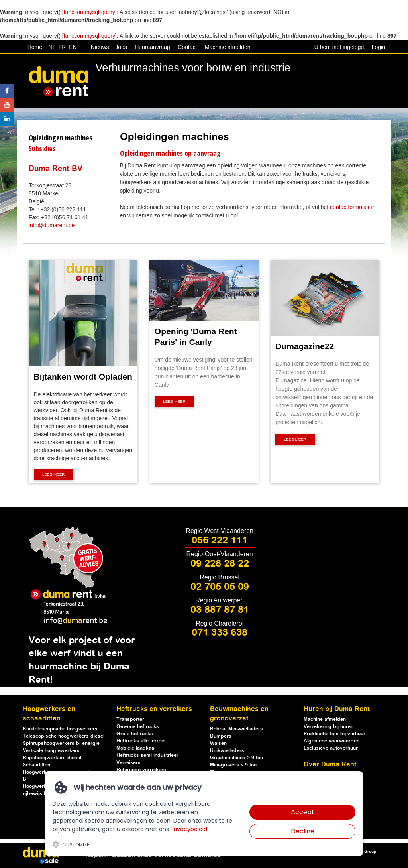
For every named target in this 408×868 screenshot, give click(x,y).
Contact (187, 47)
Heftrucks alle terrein (141, 741)
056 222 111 (220, 541)
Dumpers (221, 736)
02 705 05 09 (220, 587)
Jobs (119, 47)
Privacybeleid (189, 829)
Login (379, 47)
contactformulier (350, 207)
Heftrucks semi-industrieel (147, 755)
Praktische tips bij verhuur (334, 734)
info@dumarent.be (52, 225)
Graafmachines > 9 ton (236, 758)
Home (35, 47)
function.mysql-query (89, 12)
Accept (303, 812)
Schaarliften (36, 765)
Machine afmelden (227, 47)
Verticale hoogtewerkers (51, 751)
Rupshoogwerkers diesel (52, 758)
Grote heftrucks (135, 734)
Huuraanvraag (152, 47)
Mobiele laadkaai (136, 748)
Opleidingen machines (61, 138)
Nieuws (100, 47)
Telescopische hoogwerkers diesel (64, 736)
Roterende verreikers (141, 770)
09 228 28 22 (220, 564)
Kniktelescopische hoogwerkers (60, 729)
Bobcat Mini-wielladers (236, 729)
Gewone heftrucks (138, 727)
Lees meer (54, 475)
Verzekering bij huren (329, 727)
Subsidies (42, 148)
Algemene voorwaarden (331, 741)
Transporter (130, 719)
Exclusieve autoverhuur (331, 748)
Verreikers (128, 763)
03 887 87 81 (220, 610)
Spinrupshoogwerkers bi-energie (61, 743)
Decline (303, 831)
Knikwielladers (227, 751)
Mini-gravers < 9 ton (233, 765)
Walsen (218, 743)
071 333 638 (220, 633)
